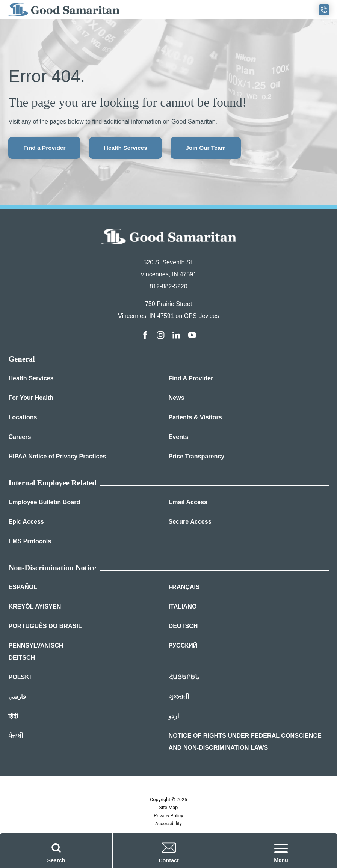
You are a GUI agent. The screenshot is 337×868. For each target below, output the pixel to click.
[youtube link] (193, 336)
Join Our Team (215, 148)
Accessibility (168, 825)
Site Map (169, 809)
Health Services (131, 148)
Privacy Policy (168, 817)
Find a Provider (46, 148)
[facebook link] (144, 336)
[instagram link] (160, 336)
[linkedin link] (177, 336)
